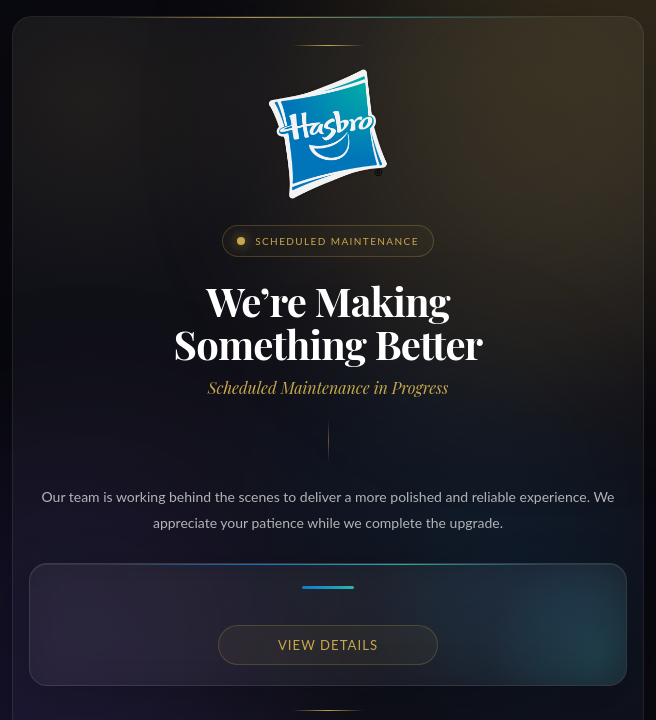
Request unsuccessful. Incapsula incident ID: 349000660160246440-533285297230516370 (328, 360)
